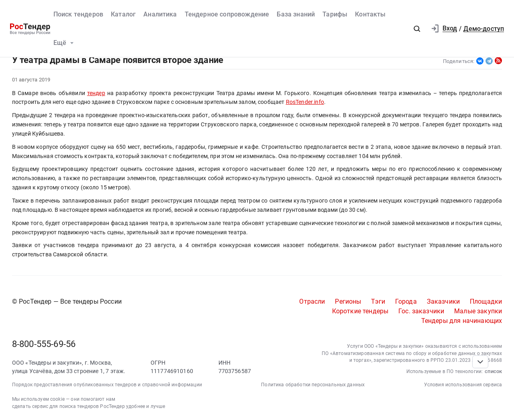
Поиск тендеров (78, 14)
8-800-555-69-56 (44, 344)
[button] (417, 29)
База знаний (296, 14)
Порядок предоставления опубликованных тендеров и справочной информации (107, 385)
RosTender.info (305, 102)
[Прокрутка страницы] (480, 362)
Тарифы (335, 14)
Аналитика (160, 14)
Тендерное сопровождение (227, 14)
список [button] (493, 371)
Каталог (123, 14)
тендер (96, 93)
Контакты (370, 14)
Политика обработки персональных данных (313, 385)
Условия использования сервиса (463, 385)
